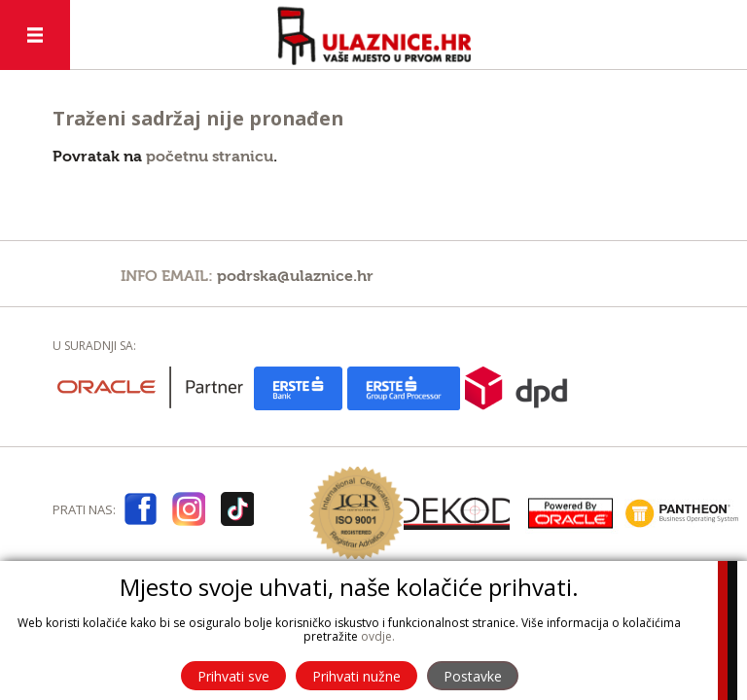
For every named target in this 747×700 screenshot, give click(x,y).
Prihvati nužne (356, 676)
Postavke (473, 676)
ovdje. (378, 636)
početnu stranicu (210, 157)
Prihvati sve (233, 676)
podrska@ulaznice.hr (295, 276)
